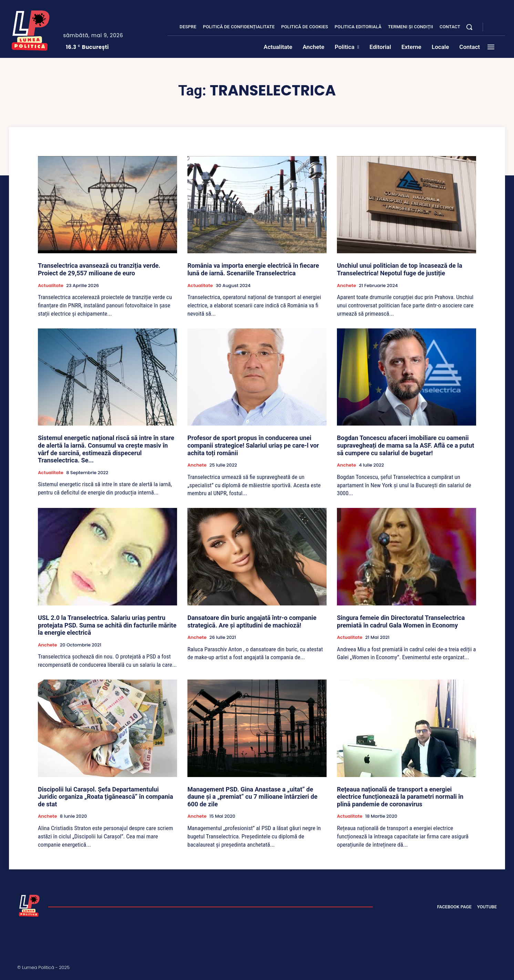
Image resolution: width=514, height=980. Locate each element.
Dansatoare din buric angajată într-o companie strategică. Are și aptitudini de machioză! (252, 621)
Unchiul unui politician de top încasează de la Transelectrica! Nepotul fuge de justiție (400, 269)
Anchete (346, 286)
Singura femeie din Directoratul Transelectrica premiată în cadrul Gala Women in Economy (401, 621)
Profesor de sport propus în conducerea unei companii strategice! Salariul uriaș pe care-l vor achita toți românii (253, 445)
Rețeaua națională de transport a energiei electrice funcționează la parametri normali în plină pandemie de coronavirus (400, 797)
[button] (469, 27)
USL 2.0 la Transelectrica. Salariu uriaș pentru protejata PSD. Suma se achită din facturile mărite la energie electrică (107, 625)
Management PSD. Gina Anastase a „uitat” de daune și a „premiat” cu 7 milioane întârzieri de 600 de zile (252, 797)
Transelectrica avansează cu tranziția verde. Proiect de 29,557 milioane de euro (99, 269)
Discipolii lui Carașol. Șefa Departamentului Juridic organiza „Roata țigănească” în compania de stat (105, 797)
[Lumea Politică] (31, 29)
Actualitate (51, 286)
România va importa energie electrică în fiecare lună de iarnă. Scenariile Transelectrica (253, 269)
